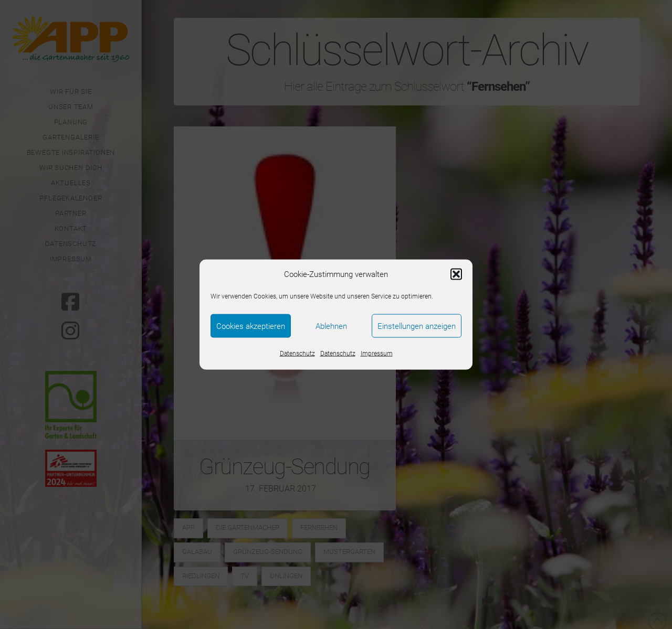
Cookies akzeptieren (251, 326)
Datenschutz (297, 354)
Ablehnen (331, 326)
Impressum (377, 354)
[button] (456, 274)
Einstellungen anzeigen (417, 326)
